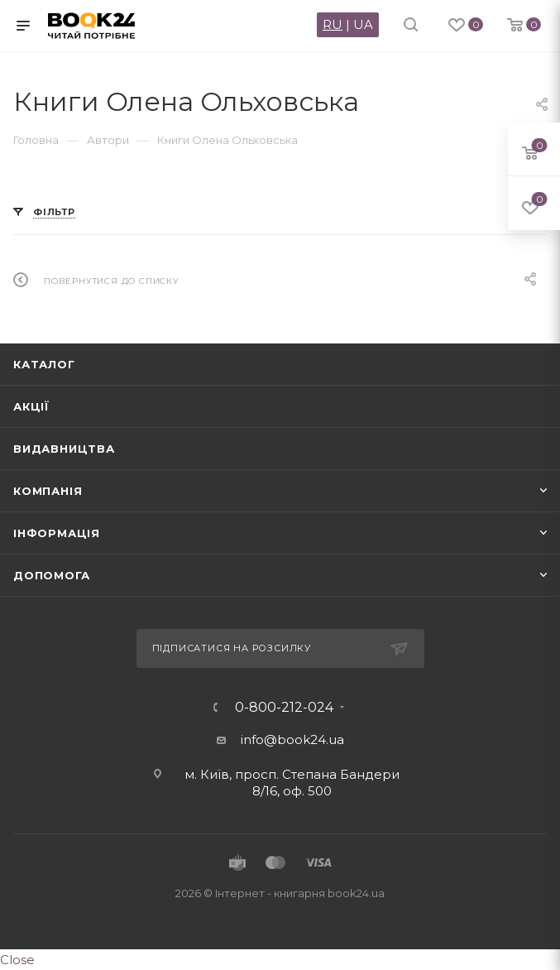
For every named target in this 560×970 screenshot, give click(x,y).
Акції (31, 406)
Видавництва (64, 449)
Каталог (44, 364)
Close (17, 960)
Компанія (48, 491)
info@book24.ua (292, 740)
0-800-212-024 (284, 708)
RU (333, 24)
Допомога (51, 575)
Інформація (57, 533)
